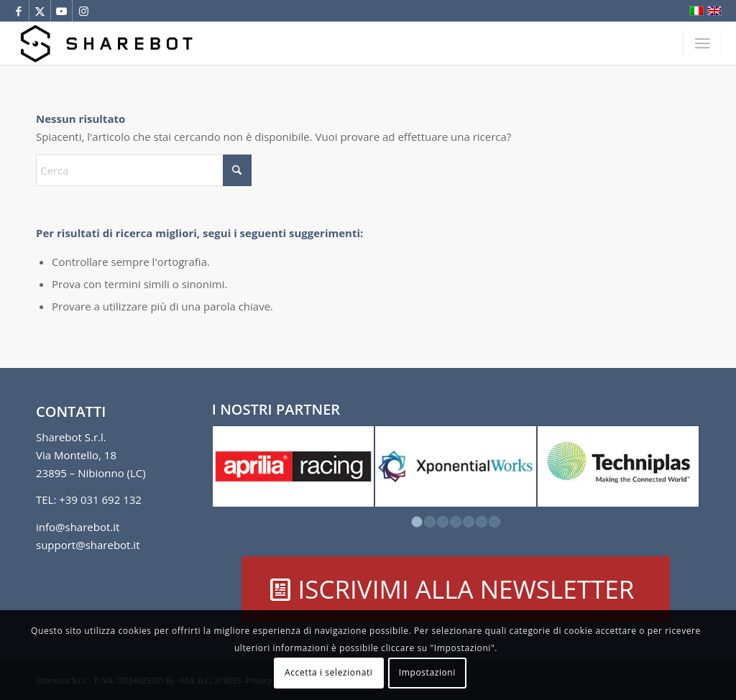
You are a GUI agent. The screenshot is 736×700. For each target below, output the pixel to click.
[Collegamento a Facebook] (18, 11)
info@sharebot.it (78, 527)
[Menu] (702, 43)
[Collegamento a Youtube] (61, 11)
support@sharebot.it (88, 545)
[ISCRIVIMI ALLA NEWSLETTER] (456, 589)
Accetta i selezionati (328, 672)
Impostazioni (427, 672)
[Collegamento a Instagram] (83, 11)
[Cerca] (144, 170)
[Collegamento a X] (40, 11)
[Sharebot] (106, 43)
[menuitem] (702, 43)
